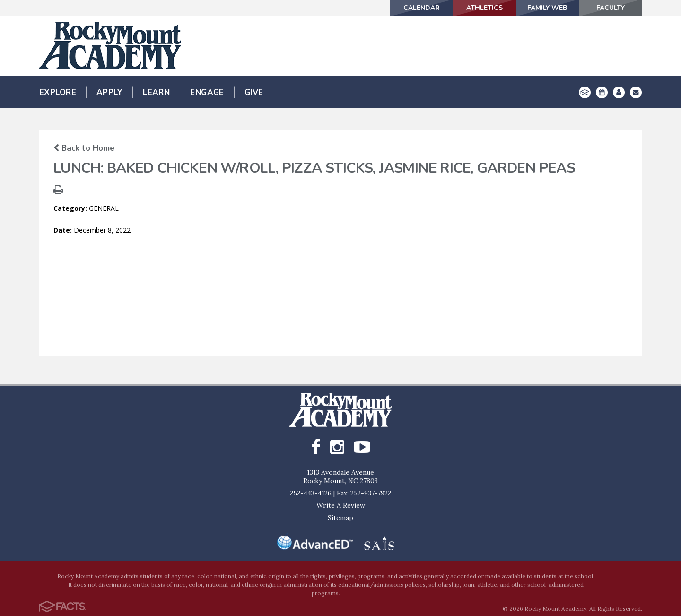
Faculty (611, 8)
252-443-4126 (311, 493)
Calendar (422, 8)
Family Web (548, 8)
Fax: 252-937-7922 (364, 493)
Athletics (485, 8)
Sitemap (340, 518)
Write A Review (341, 505)
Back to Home (84, 148)
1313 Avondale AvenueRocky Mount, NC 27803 (340, 477)
